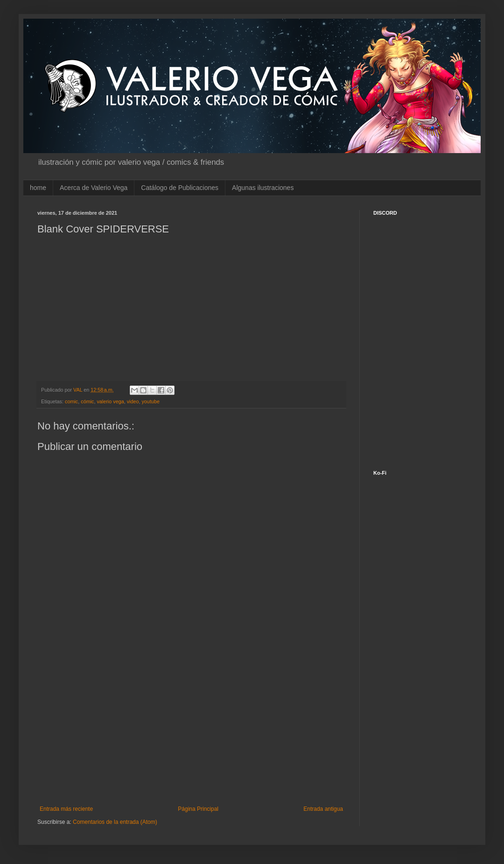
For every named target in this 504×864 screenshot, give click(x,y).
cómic (87, 401)
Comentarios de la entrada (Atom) (115, 822)
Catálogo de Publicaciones (180, 188)
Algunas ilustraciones (263, 188)
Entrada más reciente (66, 809)
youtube (150, 401)
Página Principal (198, 809)
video (133, 401)
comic (71, 401)
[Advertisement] (191, 729)
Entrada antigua (323, 809)
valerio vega (110, 401)
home (38, 188)
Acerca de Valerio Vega (94, 188)
